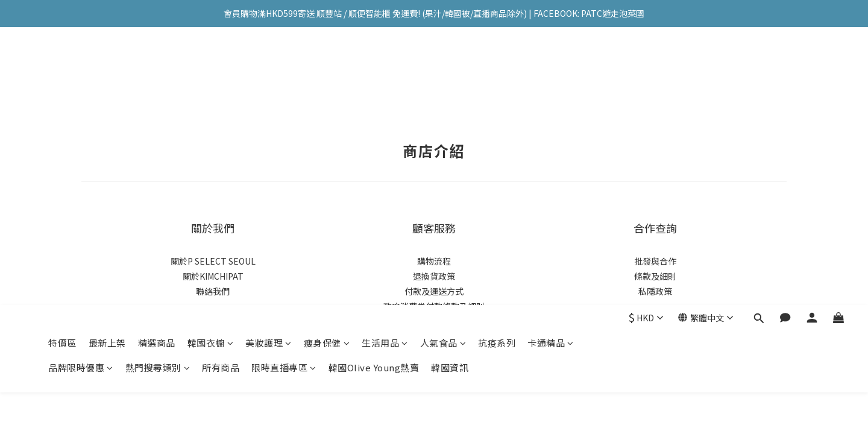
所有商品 (221, 90)
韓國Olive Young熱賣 (374, 90)
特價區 (62, 65)
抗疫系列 (497, 65)
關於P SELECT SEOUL (213, 261)
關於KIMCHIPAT (213, 276)
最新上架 (107, 65)
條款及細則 (655, 276)
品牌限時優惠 (81, 90)
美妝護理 (269, 65)
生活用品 (385, 65)
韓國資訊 (450, 90)
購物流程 (434, 261)
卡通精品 (551, 65)
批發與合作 (655, 261)
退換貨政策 (434, 276)
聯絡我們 (213, 291)
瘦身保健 (327, 65)
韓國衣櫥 (211, 65)
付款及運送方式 (434, 291)
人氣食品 (443, 65)
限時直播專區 (284, 90)
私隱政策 (655, 291)
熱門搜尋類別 (158, 90)
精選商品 (157, 65)
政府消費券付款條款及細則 (434, 306)
